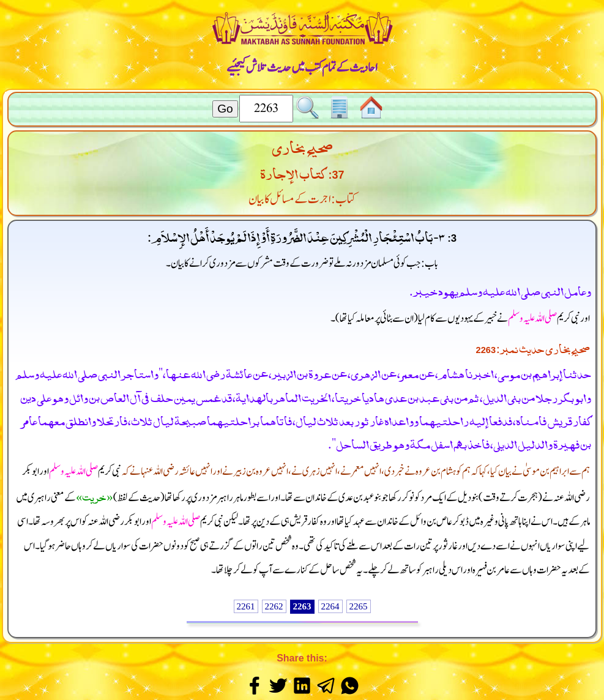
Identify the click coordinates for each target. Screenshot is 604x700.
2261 (246, 606)
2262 (274, 606)
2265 (359, 606)
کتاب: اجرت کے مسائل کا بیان (302, 199)
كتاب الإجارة (293, 172)
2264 (330, 606)
